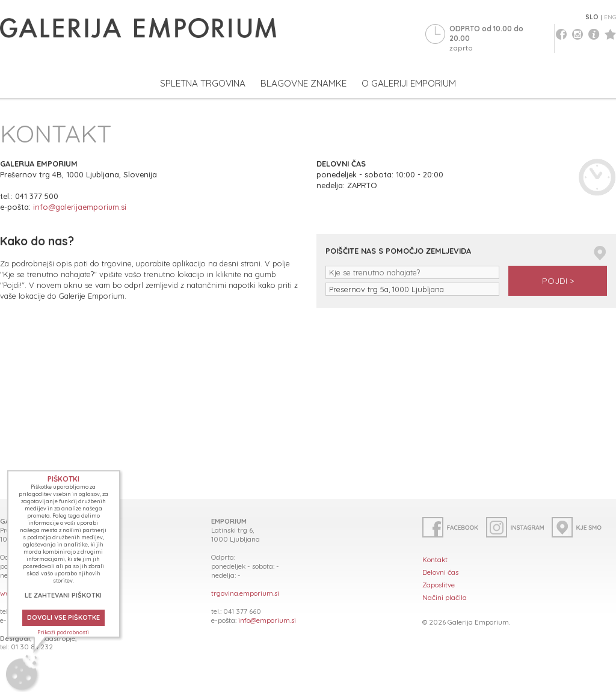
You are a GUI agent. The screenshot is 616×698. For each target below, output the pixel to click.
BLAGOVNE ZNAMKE (303, 83)
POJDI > (558, 281)
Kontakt (435, 559)
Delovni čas (440, 572)
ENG (610, 17)
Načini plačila (445, 597)
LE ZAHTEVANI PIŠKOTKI (63, 595)
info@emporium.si (267, 620)
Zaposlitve (439, 585)
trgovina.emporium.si (245, 593)
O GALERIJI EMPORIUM (409, 83)
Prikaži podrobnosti (63, 632)
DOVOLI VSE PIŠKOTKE (63, 617)
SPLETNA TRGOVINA (203, 83)
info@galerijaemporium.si (80, 207)
